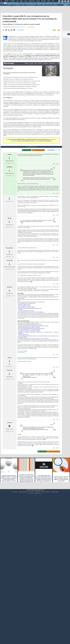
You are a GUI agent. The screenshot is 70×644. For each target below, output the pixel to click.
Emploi (38, 1)
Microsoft (31, 3)
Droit (49, 1)
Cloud (21, 3)
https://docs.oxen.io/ (21, 411)
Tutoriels (12, 1)
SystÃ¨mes (67, 3)
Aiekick (10, 417)
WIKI (48, 5)
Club (53, 1)
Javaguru (10, 481)
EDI (44, 3)
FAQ (17, 1)
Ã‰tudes (43, 1)
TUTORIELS (9, 5)
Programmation (49, 3)
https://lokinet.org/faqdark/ (22, 410)
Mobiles (62, 3)
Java (35, 3)
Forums (6, 1)
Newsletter (32, 1)
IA (24, 3)
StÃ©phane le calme (21, 47)
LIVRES (23, 5)
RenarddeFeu (10, 307)
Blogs (21, 1)
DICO (51, 5)
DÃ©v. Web (39, 3)
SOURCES (39, 5)
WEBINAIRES (18, 5)
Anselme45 (10, 319)
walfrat (10, 213)
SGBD (54, 3)
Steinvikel (10, 346)
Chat (26, 1)
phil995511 (10, 226)
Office (58, 3)
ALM (27, 3)
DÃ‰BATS (44, 5)
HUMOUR (55, 5)
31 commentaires (31, 47)
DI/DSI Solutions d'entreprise (13, 3)
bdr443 (10, 277)
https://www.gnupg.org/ (30, 501)
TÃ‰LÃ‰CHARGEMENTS (31, 5)
